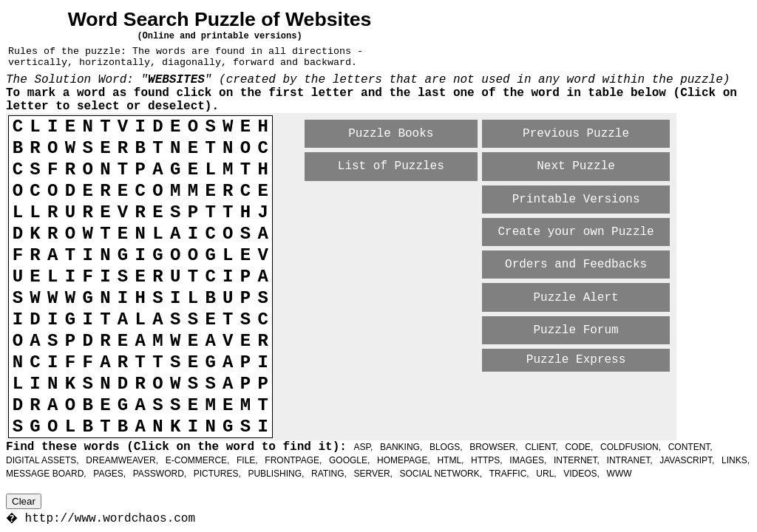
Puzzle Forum (576, 330)
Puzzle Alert (576, 298)
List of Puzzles (391, 166)
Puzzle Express (576, 360)
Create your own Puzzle (576, 232)
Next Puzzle (576, 166)
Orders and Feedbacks (576, 265)
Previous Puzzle (576, 134)
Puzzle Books (391, 134)
